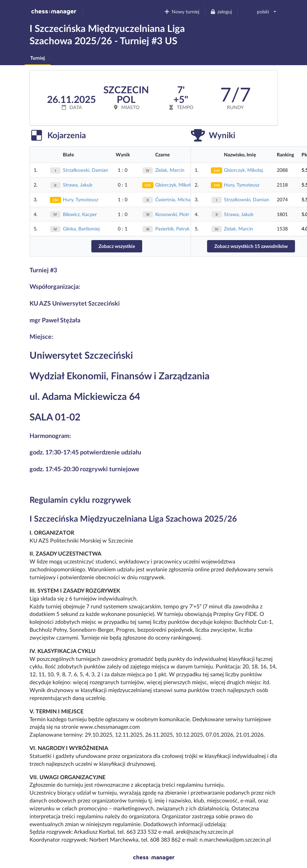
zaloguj (221, 11)
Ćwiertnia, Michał (174, 199)
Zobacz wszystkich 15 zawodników (251, 246)
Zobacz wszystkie (117, 246)
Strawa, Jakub (78, 185)
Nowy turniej (182, 11)
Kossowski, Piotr (172, 214)
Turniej (38, 58)
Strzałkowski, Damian (86, 170)
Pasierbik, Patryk (172, 229)
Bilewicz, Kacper (80, 214)
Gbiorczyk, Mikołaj (175, 185)
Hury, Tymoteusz (81, 199)
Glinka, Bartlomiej (81, 229)
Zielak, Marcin (170, 170)
